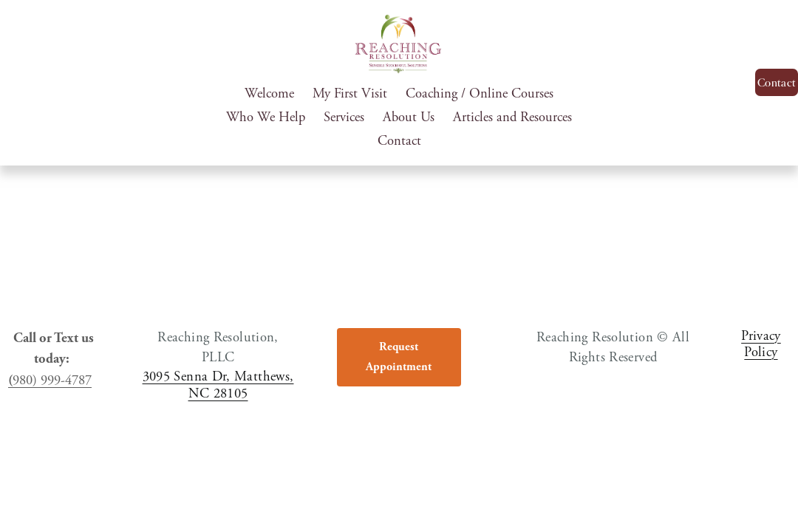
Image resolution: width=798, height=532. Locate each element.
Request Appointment (399, 359)
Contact (399, 141)
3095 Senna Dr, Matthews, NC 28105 (218, 388)
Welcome (269, 94)
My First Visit (350, 94)
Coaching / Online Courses (480, 94)
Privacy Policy (761, 347)
